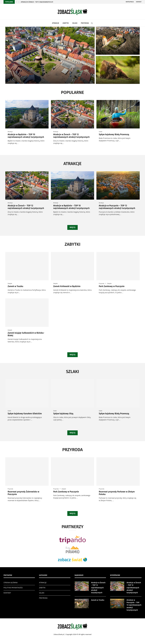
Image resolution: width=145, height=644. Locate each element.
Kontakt (139, 2)
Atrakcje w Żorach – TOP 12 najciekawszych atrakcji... (39, 2)
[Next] (19, 2)
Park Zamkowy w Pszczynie (112, 286)
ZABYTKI (66, 23)
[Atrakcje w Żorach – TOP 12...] (50, 55)
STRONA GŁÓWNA (11, 583)
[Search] (92, 23)
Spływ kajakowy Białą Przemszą (114, 134)
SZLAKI (75, 23)
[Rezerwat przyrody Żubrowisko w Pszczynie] (118, 70)
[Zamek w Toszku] (118, 41)
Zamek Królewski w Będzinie (67, 286)
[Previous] (17, 2)
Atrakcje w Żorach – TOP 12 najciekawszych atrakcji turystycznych (71, 136)
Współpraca (130, 2)
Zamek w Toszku (15, 286)
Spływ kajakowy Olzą (63, 414)
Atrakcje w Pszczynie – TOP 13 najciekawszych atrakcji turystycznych (117, 207)
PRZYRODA (85, 23)
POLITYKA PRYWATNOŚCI (13, 588)
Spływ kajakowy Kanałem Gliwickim (25, 414)
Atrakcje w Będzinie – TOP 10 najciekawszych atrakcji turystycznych (26, 136)
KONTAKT (7, 593)
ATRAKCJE (56, 23)
